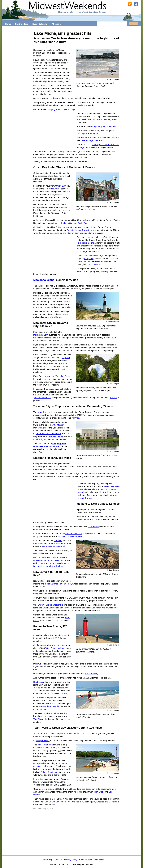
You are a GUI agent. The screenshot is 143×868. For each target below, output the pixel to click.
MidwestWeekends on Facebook (136, 4)
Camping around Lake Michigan (61, 109)
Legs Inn (66, 358)
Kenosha (68, 608)
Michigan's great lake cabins (103, 126)
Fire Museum (51, 189)
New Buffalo (39, 553)
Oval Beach (93, 526)
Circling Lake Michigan (87, 133)
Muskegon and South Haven (46, 560)
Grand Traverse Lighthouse (48, 434)
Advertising (99, 860)
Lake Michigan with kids (92, 140)
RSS (130, 4)
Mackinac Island (44, 280)
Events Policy (85, 860)
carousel (58, 541)
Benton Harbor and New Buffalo (48, 566)
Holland (80, 492)
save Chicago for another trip (50, 605)
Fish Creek (99, 792)
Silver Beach (44, 543)
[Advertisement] (16, 72)
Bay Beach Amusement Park (58, 802)
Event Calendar (40, 24)
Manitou (76, 418)
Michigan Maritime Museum (70, 536)
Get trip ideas (22, 24)
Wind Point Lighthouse (56, 648)
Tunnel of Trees (63, 376)
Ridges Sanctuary (49, 772)
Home (8, 24)
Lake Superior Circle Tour (76, 223)
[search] (112, 24)
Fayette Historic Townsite (78, 230)
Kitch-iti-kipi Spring (85, 243)
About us (56, 24)
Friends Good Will (74, 533)
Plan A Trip (47, 860)
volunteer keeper (55, 436)
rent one (113, 398)
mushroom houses (43, 398)
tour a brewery (91, 674)
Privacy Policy (71, 860)
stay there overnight (51, 706)
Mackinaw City (94, 264)
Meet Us (58, 860)
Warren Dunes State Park (54, 546)
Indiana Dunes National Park (58, 584)
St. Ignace (89, 259)
